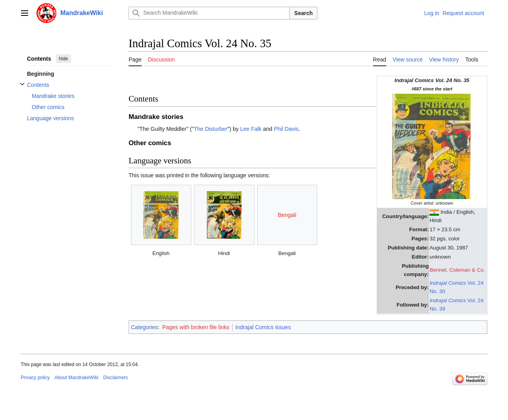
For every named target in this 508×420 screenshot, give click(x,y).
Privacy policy (35, 378)
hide (64, 59)
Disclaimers (115, 378)
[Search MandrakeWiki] (209, 13)
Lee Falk (251, 129)
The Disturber (211, 129)
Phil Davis (286, 129)
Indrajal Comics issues (263, 327)
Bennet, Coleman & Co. (457, 270)
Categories (144, 327)
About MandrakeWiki (76, 378)
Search (303, 13)
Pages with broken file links (196, 327)
